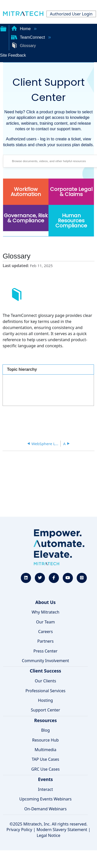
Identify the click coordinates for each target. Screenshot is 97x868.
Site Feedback (13, 55)
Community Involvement (45, 661)
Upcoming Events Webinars (45, 799)
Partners (45, 641)
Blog (45, 730)
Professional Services (45, 691)
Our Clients (45, 681)
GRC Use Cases (45, 769)
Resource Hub (46, 740)
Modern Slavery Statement (62, 830)
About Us (45, 602)
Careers (45, 632)
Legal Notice (49, 835)
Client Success (45, 671)
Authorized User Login (71, 14)
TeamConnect (29, 37)
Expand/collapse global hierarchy (3, 28)
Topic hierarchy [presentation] (22, 369)
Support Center (45, 710)
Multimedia (45, 750)
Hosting (46, 700)
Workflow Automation (26, 192)
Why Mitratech (45, 612)
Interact (46, 789)
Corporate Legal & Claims (71, 192)
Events (45, 779)
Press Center (46, 651)
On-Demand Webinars (46, 809)
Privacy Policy (19, 830)
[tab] (48, 369)
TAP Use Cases (45, 759)
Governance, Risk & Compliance (26, 218)
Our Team (45, 622)
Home (22, 29)
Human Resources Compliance (71, 221)
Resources (45, 720)
